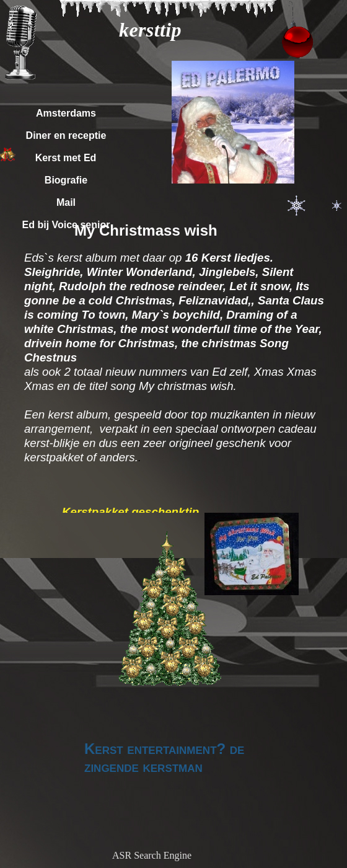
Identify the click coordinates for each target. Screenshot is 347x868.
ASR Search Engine (152, 855)
